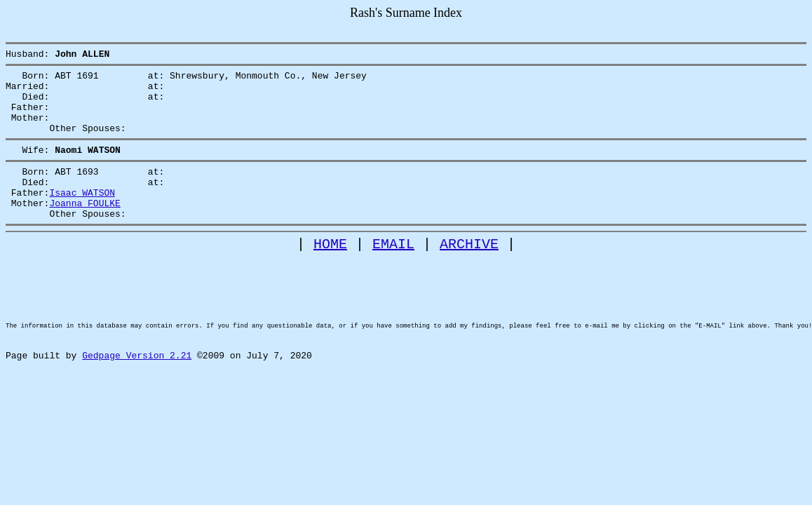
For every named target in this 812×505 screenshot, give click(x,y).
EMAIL (393, 273)
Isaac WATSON (82, 215)
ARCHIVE (469, 273)
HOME (330, 273)
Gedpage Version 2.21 (137, 408)
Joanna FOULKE (84, 228)
